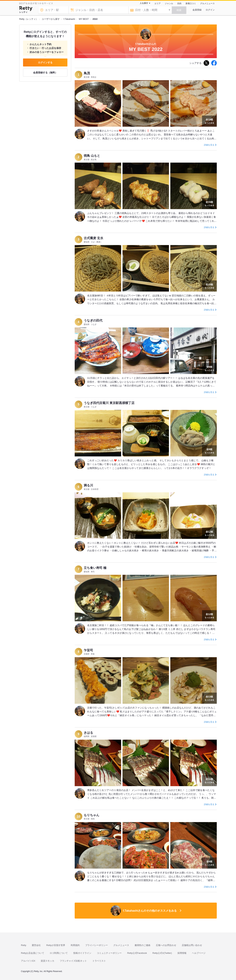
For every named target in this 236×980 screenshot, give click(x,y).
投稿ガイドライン (82, 953)
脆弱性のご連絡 (143, 945)
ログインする (45, 62)
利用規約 (75, 945)
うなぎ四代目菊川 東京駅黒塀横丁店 (109, 403)
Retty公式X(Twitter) (162, 953)
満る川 (88, 485)
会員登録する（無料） (45, 73)
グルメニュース (207, 3)
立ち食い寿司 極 (95, 568)
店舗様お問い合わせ (192, 945)
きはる (88, 733)
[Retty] (26, 9)
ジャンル (169, 3)
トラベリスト (99, 961)
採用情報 (182, 953)
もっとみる (209, 121)
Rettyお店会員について (33, 953)
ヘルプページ (199, 953)
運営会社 (36, 945)
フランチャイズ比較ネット (73, 961)
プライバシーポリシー (97, 945)
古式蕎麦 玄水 (93, 238)
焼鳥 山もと (92, 156)
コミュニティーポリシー (109, 953)
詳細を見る (209, 145)
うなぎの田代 (93, 321)
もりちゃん (91, 815)
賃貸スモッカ (47, 961)
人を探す (144, 3)
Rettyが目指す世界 (56, 945)
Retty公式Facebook (137, 953)
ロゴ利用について (59, 953)
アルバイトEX (28, 961)
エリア (158, 3)
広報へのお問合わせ (166, 945)
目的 (179, 3)
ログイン (210, 10)
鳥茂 (87, 73)
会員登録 (197, 10)
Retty (24, 945)
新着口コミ (191, 3)
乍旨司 (88, 650)
